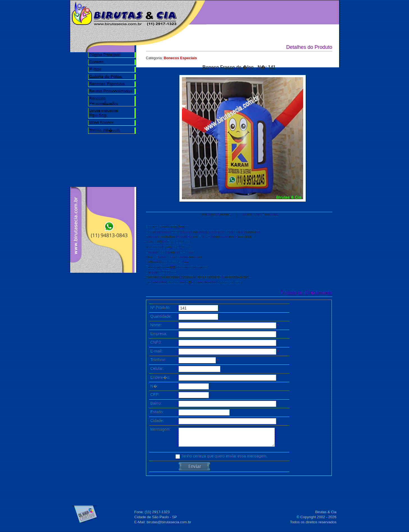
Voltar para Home (215, 215)
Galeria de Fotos (288, 12)
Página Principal (104, 55)
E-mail (95, 69)
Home (224, 12)
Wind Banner (101, 122)
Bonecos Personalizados (104, 101)
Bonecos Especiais (107, 84)
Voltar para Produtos (260, 215)
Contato (97, 62)
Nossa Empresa (256, 12)
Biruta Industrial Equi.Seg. (104, 113)
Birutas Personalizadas (111, 91)
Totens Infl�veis (105, 130)
